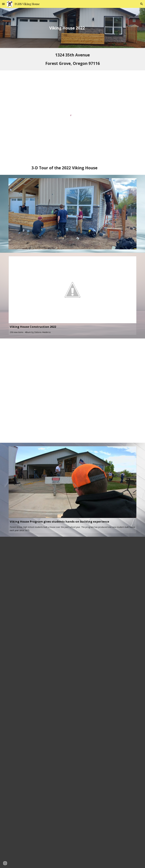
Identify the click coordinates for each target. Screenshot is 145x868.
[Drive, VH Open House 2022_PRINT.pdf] (73, 702)
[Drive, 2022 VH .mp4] (73, 391)
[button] (3, 4)
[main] (67, 28)
